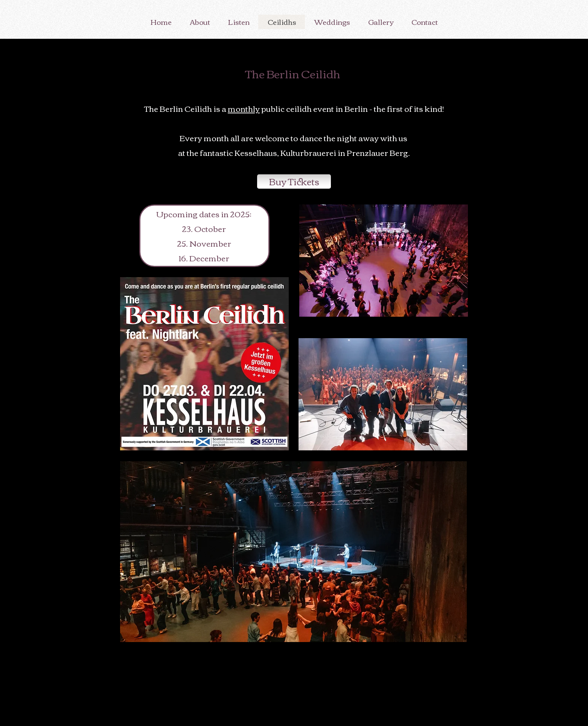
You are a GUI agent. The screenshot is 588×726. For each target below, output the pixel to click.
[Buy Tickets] (294, 181)
